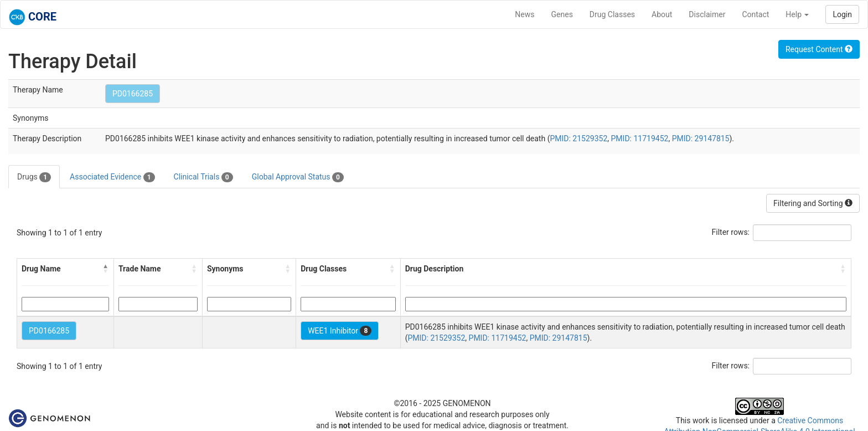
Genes (562, 14)
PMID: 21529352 (578, 138)
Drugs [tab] (34, 177)
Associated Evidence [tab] (112, 177)
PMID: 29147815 (701, 138)
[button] (106, 269)
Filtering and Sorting (813, 203)
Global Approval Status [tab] (298, 177)
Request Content (819, 49)
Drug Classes (612, 14)
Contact (755, 14)
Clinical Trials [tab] (203, 177)
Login (842, 14)
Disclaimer (707, 14)
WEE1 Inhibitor (340, 331)
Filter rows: (731, 232)
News (525, 14)
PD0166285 (133, 94)
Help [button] (797, 14)
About (662, 14)
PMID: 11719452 (640, 138)
